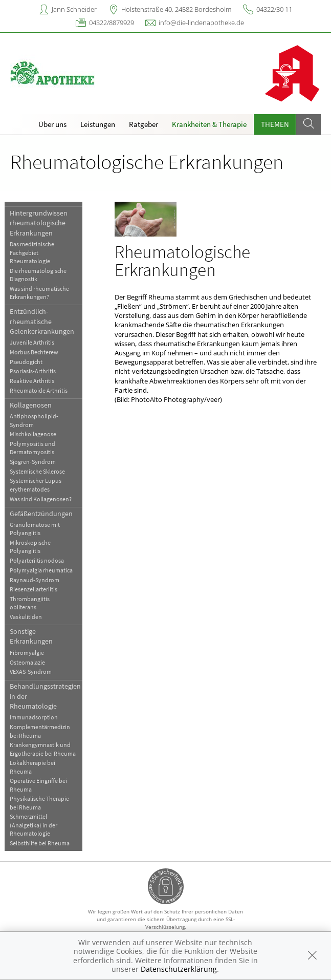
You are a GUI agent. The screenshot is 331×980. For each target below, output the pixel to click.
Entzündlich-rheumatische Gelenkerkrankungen (44, 321)
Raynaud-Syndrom (37, 580)
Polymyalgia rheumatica (43, 570)
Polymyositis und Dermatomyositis (35, 448)
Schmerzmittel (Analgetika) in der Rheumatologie (36, 825)
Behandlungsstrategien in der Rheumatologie (47, 696)
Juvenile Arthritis (34, 342)
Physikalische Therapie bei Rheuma (41, 803)
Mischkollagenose (35, 434)
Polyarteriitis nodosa (39, 560)
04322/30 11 (274, 9)
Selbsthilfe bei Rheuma (42, 843)
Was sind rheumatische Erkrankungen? (41, 293)
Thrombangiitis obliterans (32, 603)
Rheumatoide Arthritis (41, 390)
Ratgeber (144, 124)
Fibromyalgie (29, 653)
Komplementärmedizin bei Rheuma (42, 731)
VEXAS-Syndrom (33, 672)
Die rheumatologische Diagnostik (40, 275)
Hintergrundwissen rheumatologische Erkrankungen (41, 223)
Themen (275, 124)
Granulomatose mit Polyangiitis (37, 529)
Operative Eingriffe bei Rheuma (40, 785)
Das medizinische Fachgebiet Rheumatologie (34, 252)
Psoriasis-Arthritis (35, 371)
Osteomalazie (29, 662)
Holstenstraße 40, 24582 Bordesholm (176, 9)
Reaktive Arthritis (34, 381)
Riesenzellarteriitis (36, 589)
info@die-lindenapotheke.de (201, 23)
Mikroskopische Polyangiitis (32, 547)
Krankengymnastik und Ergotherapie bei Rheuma (45, 749)
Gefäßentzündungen (43, 514)
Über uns (52, 124)
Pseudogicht (28, 362)
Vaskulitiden (28, 617)
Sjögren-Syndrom (35, 462)
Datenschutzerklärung (179, 969)
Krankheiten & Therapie (209, 124)
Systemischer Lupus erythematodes (38, 485)
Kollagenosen (33, 405)
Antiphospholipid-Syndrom (36, 420)
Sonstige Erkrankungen (33, 636)
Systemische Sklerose (39, 471)
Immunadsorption (36, 717)
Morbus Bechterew (36, 352)
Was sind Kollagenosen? (43, 499)
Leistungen (98, 124)
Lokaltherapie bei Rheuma (35, 767)
